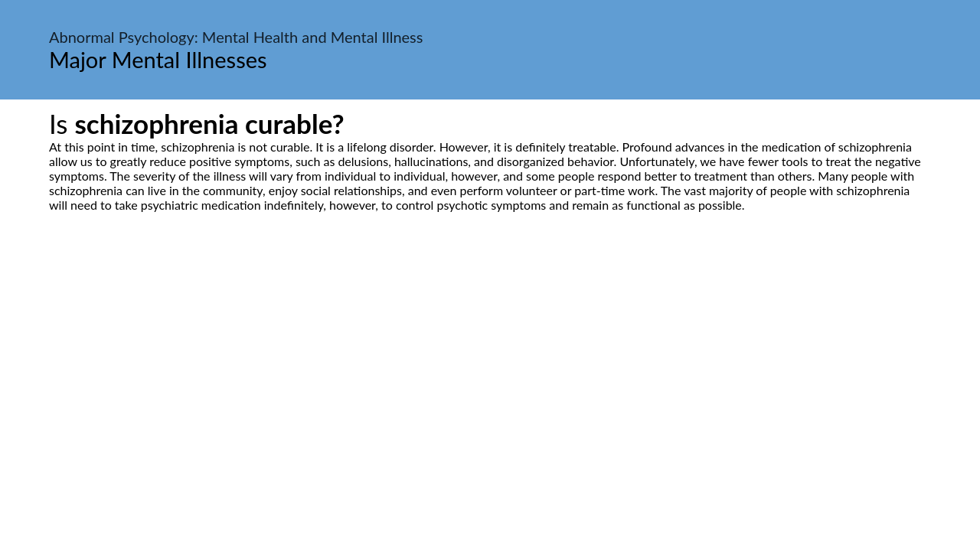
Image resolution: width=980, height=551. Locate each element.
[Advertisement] (490, 356)
